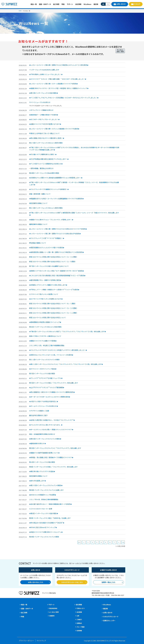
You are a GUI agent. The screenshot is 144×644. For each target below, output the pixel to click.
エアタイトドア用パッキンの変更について (44, 294)
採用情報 (79, 631)
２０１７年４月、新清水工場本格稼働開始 (44, 499)
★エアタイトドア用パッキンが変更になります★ (46, 299)
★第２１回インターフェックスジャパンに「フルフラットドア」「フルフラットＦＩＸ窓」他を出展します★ (66, 364)
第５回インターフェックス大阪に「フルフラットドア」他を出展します (54, 383)
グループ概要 (81, 627)
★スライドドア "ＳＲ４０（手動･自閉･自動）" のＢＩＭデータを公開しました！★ (58, 79)
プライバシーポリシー (26, 641)
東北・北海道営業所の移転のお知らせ (42, 434)
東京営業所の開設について (38, 476)
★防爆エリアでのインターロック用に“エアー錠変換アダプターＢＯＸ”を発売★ (57, 271)
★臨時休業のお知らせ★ (38, 443)
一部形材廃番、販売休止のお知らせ (41, 168)
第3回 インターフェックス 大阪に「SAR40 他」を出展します (50, 518)
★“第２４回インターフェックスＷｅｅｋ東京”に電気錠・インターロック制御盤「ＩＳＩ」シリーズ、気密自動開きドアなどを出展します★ (74, 183)
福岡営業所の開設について (38, 224)
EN (108, 4)
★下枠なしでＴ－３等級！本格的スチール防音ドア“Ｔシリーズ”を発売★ (54, 290)
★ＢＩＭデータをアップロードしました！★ (44, 119)
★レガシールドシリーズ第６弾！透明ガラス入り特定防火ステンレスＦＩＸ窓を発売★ (59, 65)
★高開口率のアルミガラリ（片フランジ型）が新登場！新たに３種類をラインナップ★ (59, 88)
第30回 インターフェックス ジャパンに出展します (46, 490)
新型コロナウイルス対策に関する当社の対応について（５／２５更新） (54, 308)
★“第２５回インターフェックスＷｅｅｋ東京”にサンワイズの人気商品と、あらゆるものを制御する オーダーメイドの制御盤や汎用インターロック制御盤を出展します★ (74, 149)
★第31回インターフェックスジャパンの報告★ (45, 439)
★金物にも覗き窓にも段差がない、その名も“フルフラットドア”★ (52, 420)
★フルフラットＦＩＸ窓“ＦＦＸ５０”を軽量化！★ (47, 238)
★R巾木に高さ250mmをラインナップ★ (43, 527)
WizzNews (87, 4)
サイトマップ (41, 641)
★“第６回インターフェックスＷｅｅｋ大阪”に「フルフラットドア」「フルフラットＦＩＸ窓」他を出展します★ (68, 331)
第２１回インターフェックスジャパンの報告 (44, 359)
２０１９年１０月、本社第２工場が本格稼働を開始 (47, 345)
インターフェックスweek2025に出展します (44, 70)
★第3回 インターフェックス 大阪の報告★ (44, 513)
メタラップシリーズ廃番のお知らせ (41, 110)
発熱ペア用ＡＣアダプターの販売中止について (45, 336)
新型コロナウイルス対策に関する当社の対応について (47, 317)
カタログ (137, 4)
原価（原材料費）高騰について (40, 194)
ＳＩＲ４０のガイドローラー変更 (41, 509)
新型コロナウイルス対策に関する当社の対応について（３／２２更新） (54, 257)
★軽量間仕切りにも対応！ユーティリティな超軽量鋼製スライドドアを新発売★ (56, 199)
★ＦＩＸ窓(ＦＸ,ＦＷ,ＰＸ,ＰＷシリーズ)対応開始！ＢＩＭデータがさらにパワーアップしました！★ (64, 98)
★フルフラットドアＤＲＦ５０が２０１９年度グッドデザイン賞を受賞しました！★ (58, 350)
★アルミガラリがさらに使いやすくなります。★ (46, 425)
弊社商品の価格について (38, 243)
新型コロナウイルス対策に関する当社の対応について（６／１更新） (53, 304)
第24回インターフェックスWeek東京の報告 (44, 173)
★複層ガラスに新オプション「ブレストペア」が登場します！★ (51, 220)
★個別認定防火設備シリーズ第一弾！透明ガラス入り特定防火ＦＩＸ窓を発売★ (57, 252)
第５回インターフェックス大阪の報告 (42, 373)
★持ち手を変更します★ (38, 481)
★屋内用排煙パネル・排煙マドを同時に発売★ (45, 280)
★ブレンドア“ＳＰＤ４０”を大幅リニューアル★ (46, 378)
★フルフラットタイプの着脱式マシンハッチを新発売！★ (49, 189)
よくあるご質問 (54, 612)
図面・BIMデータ (45, 4)
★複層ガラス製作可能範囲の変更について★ (44, 453)
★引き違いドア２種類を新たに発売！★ (43, 154)
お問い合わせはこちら (36, 582)
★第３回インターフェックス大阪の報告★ (44, 93)
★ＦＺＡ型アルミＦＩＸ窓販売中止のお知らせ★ (46, 164)
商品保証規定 (53, 608)
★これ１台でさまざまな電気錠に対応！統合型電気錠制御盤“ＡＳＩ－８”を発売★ (57, 275)
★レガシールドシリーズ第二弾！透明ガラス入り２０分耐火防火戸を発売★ (55, 234)
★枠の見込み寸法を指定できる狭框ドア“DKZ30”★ (47, 523)
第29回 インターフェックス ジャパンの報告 (44, 537)
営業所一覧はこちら (108, 582)
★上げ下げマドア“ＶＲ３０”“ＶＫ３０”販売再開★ (47, 387)
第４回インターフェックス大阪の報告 (42, 462)
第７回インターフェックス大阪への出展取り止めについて (49, 266)
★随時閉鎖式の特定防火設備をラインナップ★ (45, 322)
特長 (63, 4)
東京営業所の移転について (38, 203)
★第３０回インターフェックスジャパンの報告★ (46, 485)
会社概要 (79, 612)
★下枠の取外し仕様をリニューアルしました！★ (46, 74)
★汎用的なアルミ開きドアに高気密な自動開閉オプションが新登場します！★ (56, 178)
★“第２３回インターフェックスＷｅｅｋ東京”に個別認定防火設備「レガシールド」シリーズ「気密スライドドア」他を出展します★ (74, 214)
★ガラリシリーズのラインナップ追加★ (43, 369)
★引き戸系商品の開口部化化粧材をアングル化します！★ (49, 159)
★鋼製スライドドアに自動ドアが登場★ (43, 341)
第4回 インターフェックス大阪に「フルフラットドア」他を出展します (53, 467)
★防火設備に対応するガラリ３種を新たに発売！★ (47, 138)
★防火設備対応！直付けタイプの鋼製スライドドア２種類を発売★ (52, 392)
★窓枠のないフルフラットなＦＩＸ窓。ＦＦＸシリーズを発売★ (51, 355)
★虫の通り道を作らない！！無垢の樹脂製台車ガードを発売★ (51, 504)
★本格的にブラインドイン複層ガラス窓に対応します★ (48, 285)
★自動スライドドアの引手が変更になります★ (45, 124)
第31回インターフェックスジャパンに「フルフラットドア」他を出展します (55, 448)
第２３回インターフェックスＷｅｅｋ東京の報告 (46, 208)
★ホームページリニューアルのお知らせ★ (44, 406)
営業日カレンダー (109, 621)
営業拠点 (79, 623)
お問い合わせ (121, 4)
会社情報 (78, 4)
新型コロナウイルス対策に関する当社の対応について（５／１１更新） (54, 313)
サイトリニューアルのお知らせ (40, 102)
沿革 (78, 616)
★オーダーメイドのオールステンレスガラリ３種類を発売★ (50, 397)
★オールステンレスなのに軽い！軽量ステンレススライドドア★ (51, 429)
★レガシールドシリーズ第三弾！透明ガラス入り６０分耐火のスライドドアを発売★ (58, 229)
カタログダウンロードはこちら (72, 582)
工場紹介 (79, 619)
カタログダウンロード (111, 617)
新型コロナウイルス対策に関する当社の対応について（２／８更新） (53, 261)
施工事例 (56, 4)
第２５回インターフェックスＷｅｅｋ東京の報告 (46, 143)
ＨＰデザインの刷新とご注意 (39, 411)
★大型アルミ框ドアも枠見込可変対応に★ (44, 401)
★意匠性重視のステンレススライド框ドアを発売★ (47, 248)
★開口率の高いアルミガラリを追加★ (42, 471)
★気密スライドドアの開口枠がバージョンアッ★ (46, 532)
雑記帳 (96, 4)
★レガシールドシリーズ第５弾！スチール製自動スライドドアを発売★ (54, 84)
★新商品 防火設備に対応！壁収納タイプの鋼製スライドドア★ (51, 457)
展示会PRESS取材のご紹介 (38, 415)
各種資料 (52, 616)
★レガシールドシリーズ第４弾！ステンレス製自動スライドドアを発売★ (54, 129)
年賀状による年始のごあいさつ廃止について (44, 133)
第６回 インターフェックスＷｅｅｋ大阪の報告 (45, 327)
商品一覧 (34, 4)
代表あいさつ (81, 608)
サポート (70, 4)
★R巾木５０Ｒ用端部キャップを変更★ (43, 495)
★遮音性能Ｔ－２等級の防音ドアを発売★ (44, 115)
